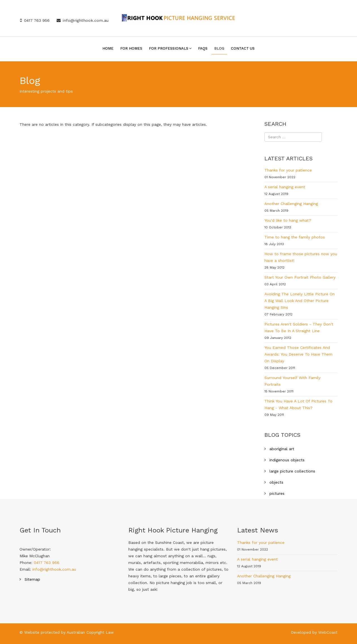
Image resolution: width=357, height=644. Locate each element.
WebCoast (328, 632)
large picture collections (292, 471)
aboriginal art (281, 449)
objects (276, 482)
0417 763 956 (37, 20)
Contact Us (243, 48)
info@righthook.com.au (86, 20)
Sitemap (32, 579)
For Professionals (169, 48)
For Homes (131, 48)
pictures (276, 493)
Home (108, 48)
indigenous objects (286, 460)
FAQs (203, 48)
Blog (219, 48)
